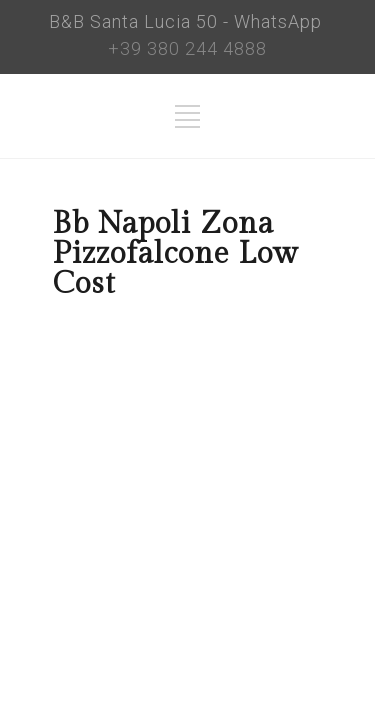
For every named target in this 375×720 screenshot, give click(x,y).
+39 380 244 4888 (187, 48)
